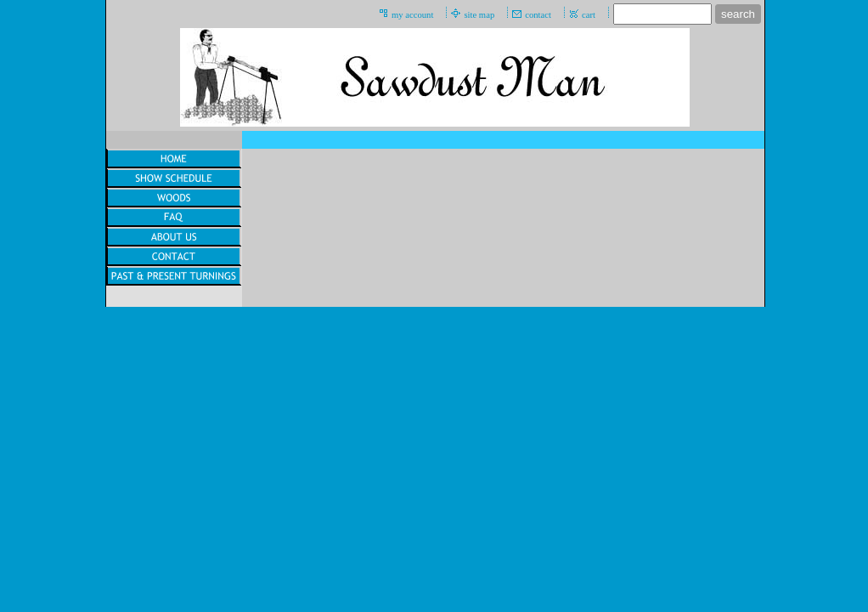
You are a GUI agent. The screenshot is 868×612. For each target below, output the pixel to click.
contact (538, 15)
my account (412, 15)
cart (589, 15)
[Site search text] (662, 14)
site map (479, 15)
